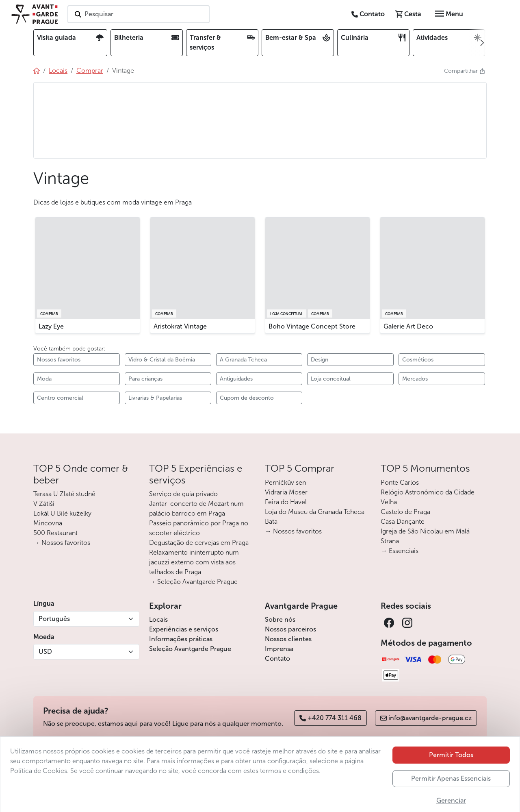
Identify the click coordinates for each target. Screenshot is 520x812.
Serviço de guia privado (183, 494)
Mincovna (48, 523)
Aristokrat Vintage (180, 326)
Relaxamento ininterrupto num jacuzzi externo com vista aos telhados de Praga (194, 562)
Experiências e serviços (184, 629)
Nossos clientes (288, 639)
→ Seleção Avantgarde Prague (193, 582)
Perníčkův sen (285, 482)
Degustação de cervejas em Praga (199, 543)
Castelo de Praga (405, 512)
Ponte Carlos (400, 482)
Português (54, 619)
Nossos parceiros (290, 629)
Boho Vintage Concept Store (312, 326)
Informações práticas (181, 639)
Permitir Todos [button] (451, 778)
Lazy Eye (51, 326)
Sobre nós (280, 619)
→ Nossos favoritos (62, 543)
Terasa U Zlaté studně (64, 494)
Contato (277, 659)
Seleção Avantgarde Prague (190, 649)
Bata (271, 521)
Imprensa (279, 649)
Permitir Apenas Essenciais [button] (451, 801)
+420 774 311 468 (330, 718)
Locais (158, 619)
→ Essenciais (400, 551)
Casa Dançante (403, 521)
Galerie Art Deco (408, 326)
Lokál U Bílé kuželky (62, 513)
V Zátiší (44, 504)
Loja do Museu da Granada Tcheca (315, 512)
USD (45, 652)
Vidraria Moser (286, 492)
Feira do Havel (286, 502)
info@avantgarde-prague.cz (426, 718)
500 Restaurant (55, 533)
